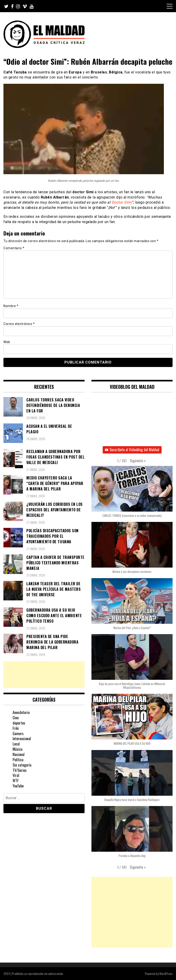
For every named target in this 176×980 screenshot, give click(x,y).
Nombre (11, 306)
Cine (16, 718)
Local (16, 744)
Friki (16, 728)
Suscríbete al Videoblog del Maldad (132, 450)
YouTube (18, 786)
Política (18, 760)
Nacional (19, 754)
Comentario (14, 248)
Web (7, 342)
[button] (138, 461)
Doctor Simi (122, 202)
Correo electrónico (19, 324)
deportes (19, 723)
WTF (16, 781)
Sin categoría (22, 765)
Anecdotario (21, 712)
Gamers (18, 734)
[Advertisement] (44, 675)
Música (18, 749)
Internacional (22, 739)
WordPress (166, 973)
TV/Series (20, 770)
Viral (16, 775)
